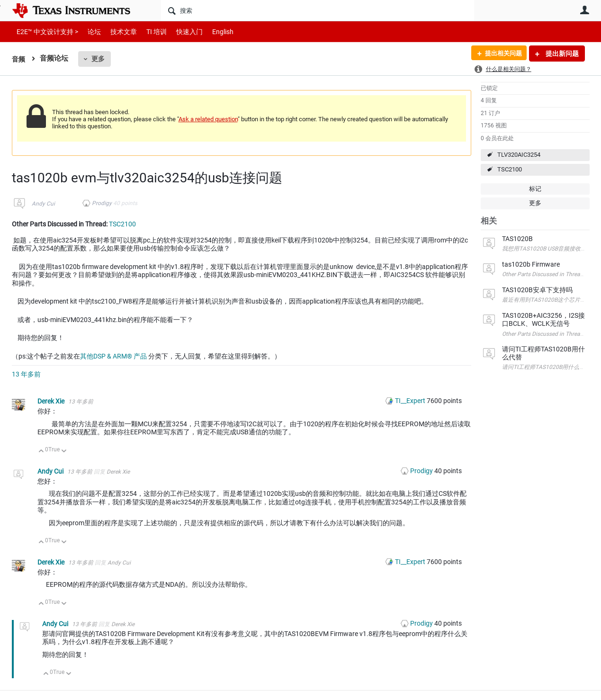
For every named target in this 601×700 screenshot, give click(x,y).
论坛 (89, 31)
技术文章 (117, 31)
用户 (585, 10)
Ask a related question (208, 119)
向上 (41, 452)
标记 (535, 189)
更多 (99, 59)
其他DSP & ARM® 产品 (113, 356)
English (211, 31)
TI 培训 (148, 31)
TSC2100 (510, 169)
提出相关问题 (501, 54)
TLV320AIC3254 (519, 155)
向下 (64, 452)
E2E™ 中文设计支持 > (45, 31)
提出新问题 (561, 54)
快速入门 (180, 31)
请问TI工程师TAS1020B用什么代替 (546, 367)
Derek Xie (52, 401)
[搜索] (318, 10)
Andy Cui (43, 204)
